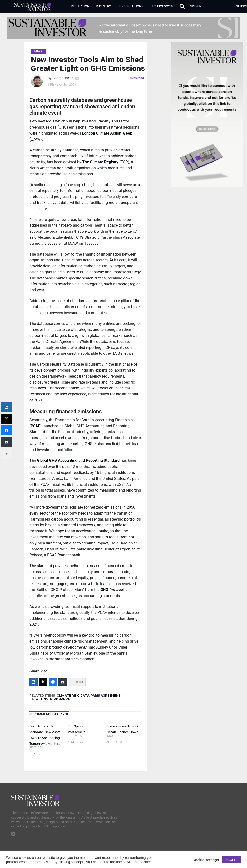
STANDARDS (60, 699)
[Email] (62, 682)
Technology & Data (165, 6)
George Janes (63, 78)
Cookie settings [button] (206, 860)
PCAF (35, 426)
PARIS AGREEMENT (106, 695)
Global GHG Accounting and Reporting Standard (78, 460)
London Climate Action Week (107, 133)
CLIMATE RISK (68, 695)
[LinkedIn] (34, 682)
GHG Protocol (112, 590)
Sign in (196, 6)
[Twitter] (43, 682)
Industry (103, 6)
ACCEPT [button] (232, 860)
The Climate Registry (100, 162)
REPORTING (39, 699)
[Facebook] (53, 682)
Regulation (80, 6)
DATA (85, 695)
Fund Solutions (130, 6)
